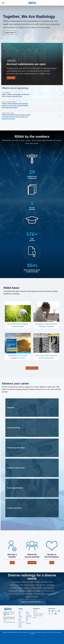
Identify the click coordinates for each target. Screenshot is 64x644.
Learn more (10, 32)
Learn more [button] (11, 78)
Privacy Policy (37, 632)
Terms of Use (31, 632)
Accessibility (58, 632)
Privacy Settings (51, 632)
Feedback (32, 634)
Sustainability (21, 622)
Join (12, 563)
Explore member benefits (32, 602)
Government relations (38, 616)
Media (35, 618)
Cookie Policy (44, 632)
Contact (20, 624)
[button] (49, 611)
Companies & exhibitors (38, 614)
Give (52, 563)
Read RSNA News (32, 368)
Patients (35, 612)
